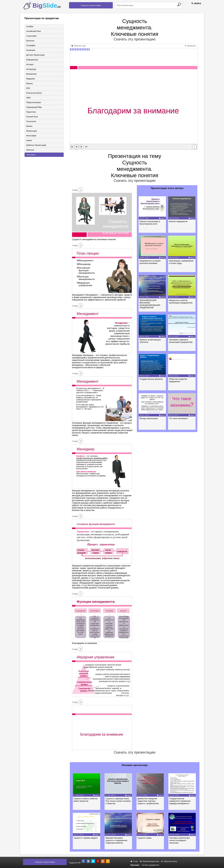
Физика (29, 126)
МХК (28, 88)
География (31, 45)
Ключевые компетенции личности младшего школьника (179, 840)
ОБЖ (28, 98)
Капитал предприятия (178, 221)
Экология (30, 150)
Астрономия (31, 36)
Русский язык (32, 117)
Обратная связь (169, 861)
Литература (31, 69)
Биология (30, 41)
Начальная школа (34, 93)
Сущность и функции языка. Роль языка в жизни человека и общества (118, 801)
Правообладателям (150, 861)
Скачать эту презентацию (135, 39)
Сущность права (144, 838)
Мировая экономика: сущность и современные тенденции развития (116, 840)
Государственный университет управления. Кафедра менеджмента (180, 801)
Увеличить (190, 46)
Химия (29, 140)
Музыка (29, 83)
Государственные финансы (151, 379)
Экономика (31, 155)
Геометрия (31, 50)
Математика (31, 74)
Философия (31, 136)
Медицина (31, 79)
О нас (134, 861)
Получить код (78, 46)
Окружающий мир (34, 107)
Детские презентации (35, 55)
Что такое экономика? (178, 418)
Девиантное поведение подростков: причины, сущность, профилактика (148, 801)
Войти (196, 3)
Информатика (32, 60)
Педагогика (31, 112)
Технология (31, 121)
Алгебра (30, 26)
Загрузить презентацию (91, 5)
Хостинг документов (150, 865)
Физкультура (32, 131)
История (30, 64)
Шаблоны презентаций (36, 145)
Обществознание (34, 102)
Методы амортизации (149, 418)
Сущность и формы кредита (86, 838)
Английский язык (34, 31)
